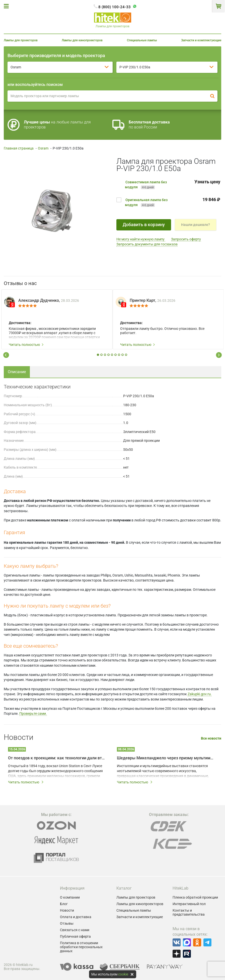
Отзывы (67, 923)
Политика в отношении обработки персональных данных (81, 947)
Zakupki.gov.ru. (200, 694)
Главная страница (19, 148)
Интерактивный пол (189, 904)
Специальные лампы (142, 40)
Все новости (211, 738)
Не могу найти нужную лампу (141, 239)
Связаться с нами (75, 930)
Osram (43, 148)
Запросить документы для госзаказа (147, 244)
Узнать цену (207, 182)
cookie (123, 974)
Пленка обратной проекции (195, 897)
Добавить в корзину (144, 225)
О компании (70, 897)
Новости (67, 910)
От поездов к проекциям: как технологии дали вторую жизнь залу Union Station (57, 758)
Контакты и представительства (189, 912)
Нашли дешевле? (196, 225)
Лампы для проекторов (21, 40)
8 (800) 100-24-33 (115, 7)
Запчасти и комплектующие (201, 40)
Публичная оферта (75, 936)
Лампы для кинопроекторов (82, 40)
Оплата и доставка (76, 917)
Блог (64, 904)
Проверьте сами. (33, 714)
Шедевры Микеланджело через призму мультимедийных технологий (166, 758)
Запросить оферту (186, 239)
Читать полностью (26, 345)
